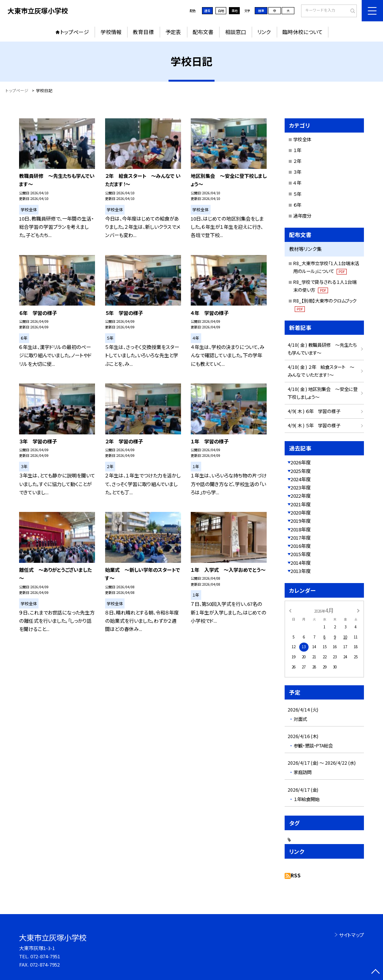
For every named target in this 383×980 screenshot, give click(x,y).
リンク (264, 32)
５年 (297, 194)
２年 (297, 161)
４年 (297, 183)
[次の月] (358, 610)
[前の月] (290, 610)
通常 (207, 10)
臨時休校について (303, 32)
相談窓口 (236, 32)
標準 (261, 10)
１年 (297, 150)
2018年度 (301, 529)
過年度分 (302, 216)
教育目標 (143, 32)
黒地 (235, 10)
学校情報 (111, 32)
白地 (221, 10)
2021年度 (301, 504)
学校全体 (302, 139)
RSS (296, 875)
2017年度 (301, 538)
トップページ (75, 32)
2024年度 (301, 479)
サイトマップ (351, 935)
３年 (297, 172)
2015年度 (301, 554)
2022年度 (301, 496)
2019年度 (301, 521)
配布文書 (203, 32)
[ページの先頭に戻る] (375, 972)
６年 (297, 205)
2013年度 (301, 571)
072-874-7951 (45, 956)
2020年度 (301, 512)
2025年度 (301, 471)
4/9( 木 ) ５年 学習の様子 (314, 425)
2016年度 (301, 546)
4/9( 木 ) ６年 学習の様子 (314, 411)
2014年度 (301, 563)
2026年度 (301, 462)
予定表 (173, 32)
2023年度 (301, 487)
